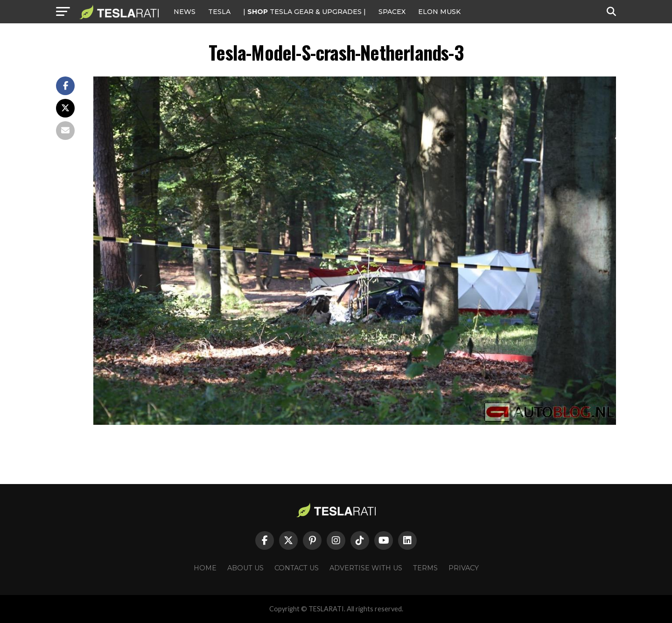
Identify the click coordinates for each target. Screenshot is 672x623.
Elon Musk (439, 12)
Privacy (464, 568)
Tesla (219, 12)
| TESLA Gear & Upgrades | (304, 12)
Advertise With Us (366, 568)
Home (205, 568)
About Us (245, 568)
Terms (425, 568)
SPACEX (392, 12)
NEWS (185, 12)
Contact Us (297, 568)
